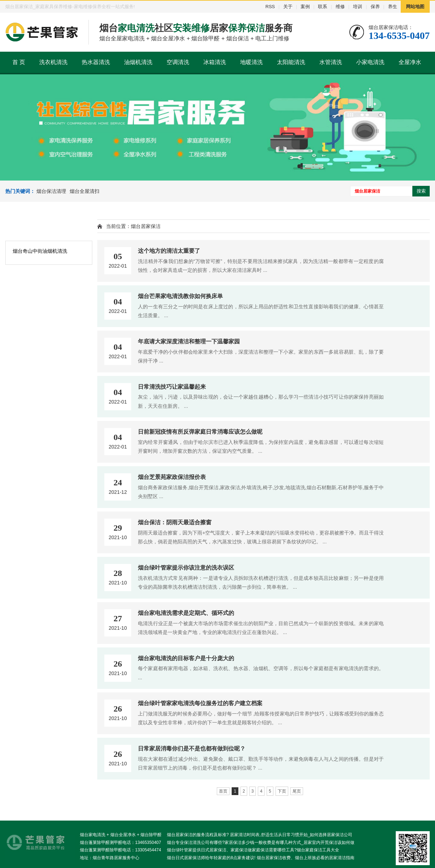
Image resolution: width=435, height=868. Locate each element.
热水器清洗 (96, 62)
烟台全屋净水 (167, 38)
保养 (375, 7)
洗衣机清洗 (53, 62)
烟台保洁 (238, 38)
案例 (305, 7)
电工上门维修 (272, 38)
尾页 (297, 791)
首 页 (19, 62)
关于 (288, 7)
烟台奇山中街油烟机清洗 (40, 251)
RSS (270, 7)
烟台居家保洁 (146, 226)
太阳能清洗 (291, 62)
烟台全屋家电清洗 (122, 38)
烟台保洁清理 (51, 191)
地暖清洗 (251, 62)
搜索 (421, 191)
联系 (323, 7)
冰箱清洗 (215, 62)
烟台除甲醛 (205, 38)
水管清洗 (331, 62)
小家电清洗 (370, 62)
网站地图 (415, 7)
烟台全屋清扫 (85, 191)
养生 (393, 7)
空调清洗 (178, 62)
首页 (223, 791)
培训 (358, 7)
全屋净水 (410, 62)
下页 (282, 791)
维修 (340, 7)
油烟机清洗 (138, 62)
